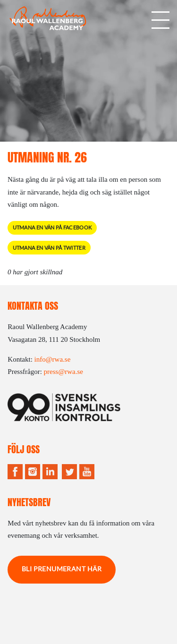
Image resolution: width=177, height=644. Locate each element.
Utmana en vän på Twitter (49, 248)
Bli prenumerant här (62, 569)
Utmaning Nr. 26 (47, 157)
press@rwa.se (63, 372)
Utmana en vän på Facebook (52, 228)
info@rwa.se (53, 359)
